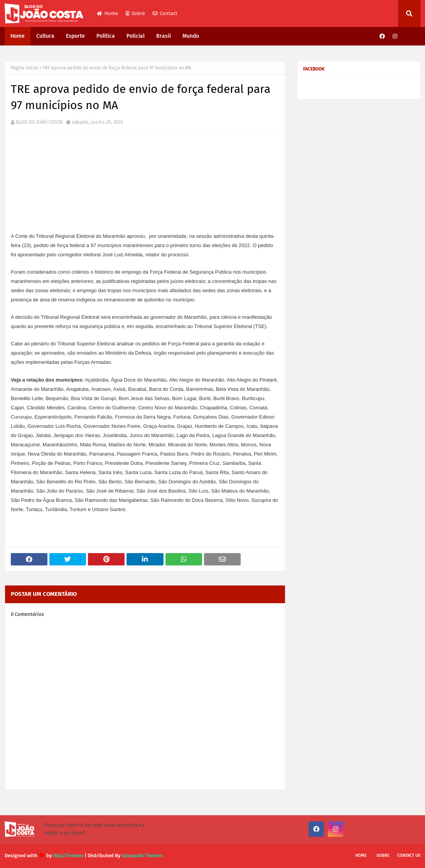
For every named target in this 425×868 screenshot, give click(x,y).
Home (107, 13)
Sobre (135, 13)
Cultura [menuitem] (45, 36)
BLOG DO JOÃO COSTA (39, 122)
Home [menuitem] (18, 36)
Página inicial (25, 68)
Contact (165, 13)
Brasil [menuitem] (164, 36)
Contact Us (409, 855)
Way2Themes (68, 855)
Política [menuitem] (106, 36)
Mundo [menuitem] (191, 36)
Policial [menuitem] (136, 36)
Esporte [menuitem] (75, 36)
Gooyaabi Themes (142, 855)
